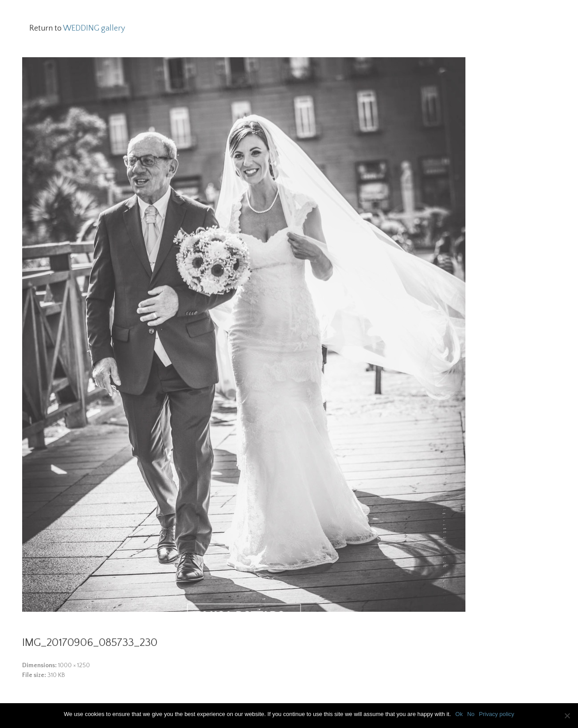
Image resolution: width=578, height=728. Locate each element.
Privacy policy (497, 714)
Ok (459, 714)
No (471, 714)
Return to (77, 28)
